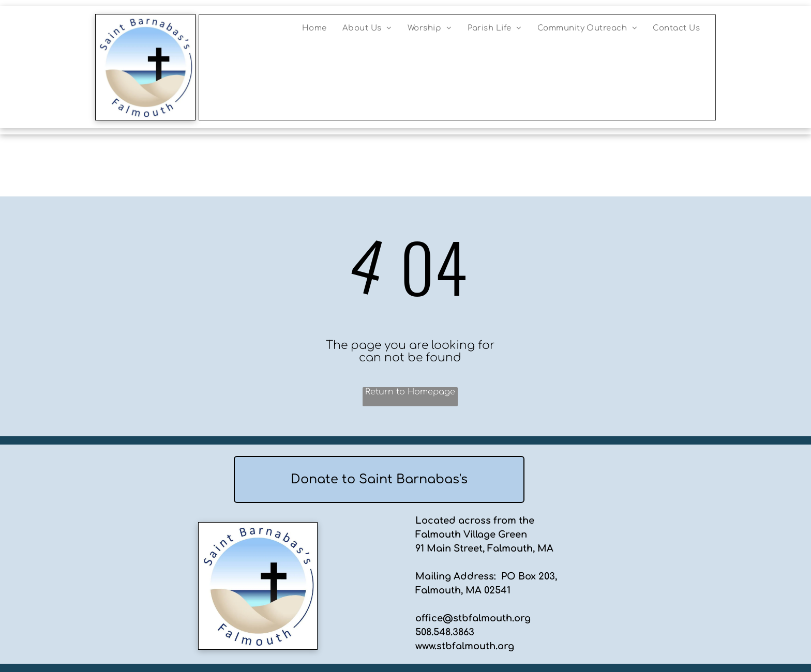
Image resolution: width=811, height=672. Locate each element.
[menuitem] (314, 28)
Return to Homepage (410, 392)
